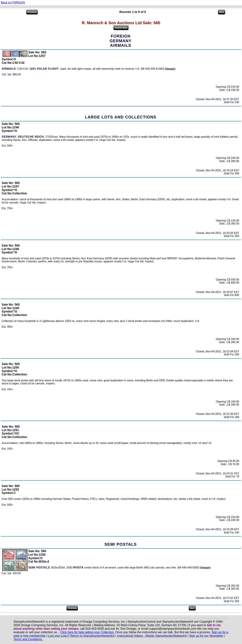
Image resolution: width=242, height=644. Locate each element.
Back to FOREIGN (13, 3)
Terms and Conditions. (28, 639)
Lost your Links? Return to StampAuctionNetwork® (81, 636)
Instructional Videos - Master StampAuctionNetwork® (152, 636)
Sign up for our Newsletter (206, 636)
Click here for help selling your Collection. (87, 632)
